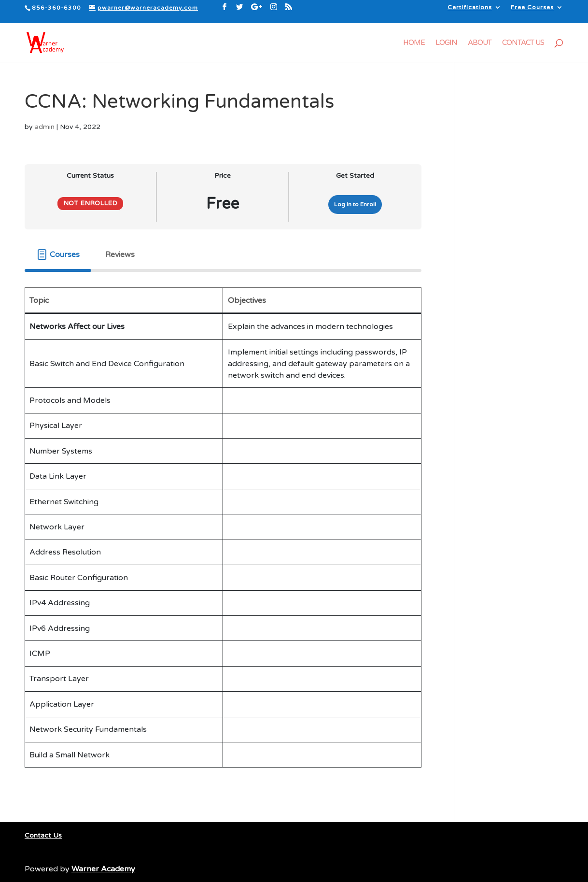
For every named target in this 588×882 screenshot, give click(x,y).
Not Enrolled (90, 203)
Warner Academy (103, 869)
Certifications (470, 7)
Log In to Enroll (355, 204)
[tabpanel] (223, 535)
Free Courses (532, 7)
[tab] (58, 255)
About (480, 43)
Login (446, 43)
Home (414, 43)
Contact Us (523, 43)
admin (45, 127)
